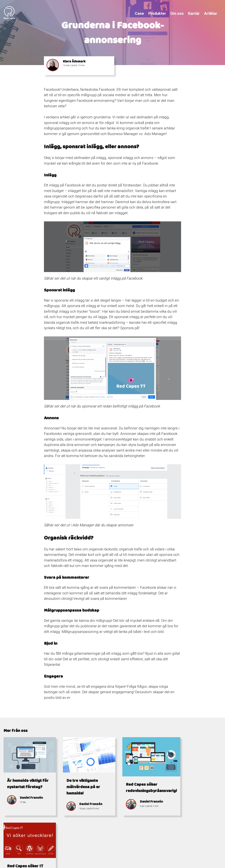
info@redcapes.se (102, 851)
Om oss (177, 13)
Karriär (194, 13)
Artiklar (211, 13)
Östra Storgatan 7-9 (164, 851)
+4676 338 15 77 (113, 847)
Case (139, 13)
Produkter (157, 13)
